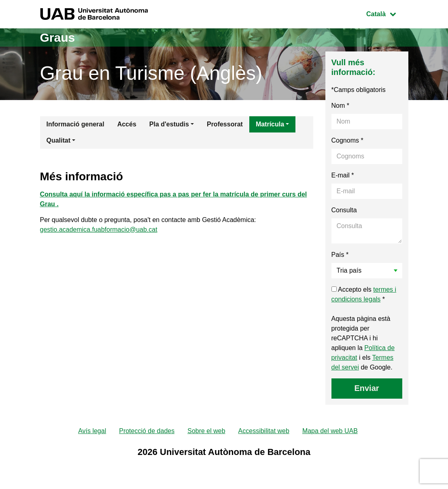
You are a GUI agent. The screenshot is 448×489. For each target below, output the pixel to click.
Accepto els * (364, 294)
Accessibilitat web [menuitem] (264, 431)
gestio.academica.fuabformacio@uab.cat (99, 230)
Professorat (225, 124)
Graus (58, 37)
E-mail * (343, 175)
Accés (127, 124)
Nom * (340, 106)
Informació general (75, 124)
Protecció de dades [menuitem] (147, 431)
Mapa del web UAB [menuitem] (330, 431)
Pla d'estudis (169, 124)
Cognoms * (347, 140)
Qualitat (59, 140)
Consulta (344, 210)
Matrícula (270, 124)
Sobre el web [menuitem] (206, 431)
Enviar (366, 388)
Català (387, 13)
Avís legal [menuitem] (92, 431)
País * (340, 255)
